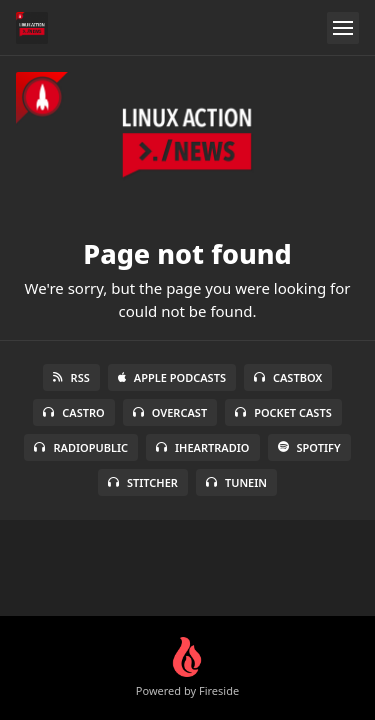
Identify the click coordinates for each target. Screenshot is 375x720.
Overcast (170, 412)
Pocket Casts (283, 412)
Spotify (309, 447)
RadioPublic (81, 447)
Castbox (288, 377)
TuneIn (236, 482)
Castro (73, 412)
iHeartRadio (203, 447)
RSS (71, 377)
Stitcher (143, 482)
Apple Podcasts (172, 377)
